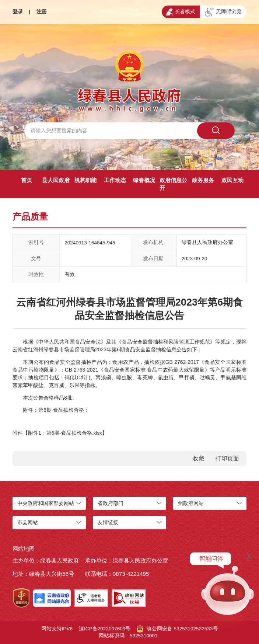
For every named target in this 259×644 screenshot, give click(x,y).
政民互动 (232, 180)
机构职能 (85, 180)
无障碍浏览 (223, 12)
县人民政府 (56, 180)
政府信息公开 (173, 184)
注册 (42, 12)
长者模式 (181, 12)
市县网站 (28, 523)
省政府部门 (111, 503)
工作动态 (115, 180)
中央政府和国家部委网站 (46, 503)
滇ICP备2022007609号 (105, 629)
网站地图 (24, 549)
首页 (27, 180)
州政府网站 (191, 503)
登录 (18, 12)
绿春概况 (144, 180)
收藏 (199, 458)
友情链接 (108, 523)
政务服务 (203, 180)
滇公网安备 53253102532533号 (177, 629)
